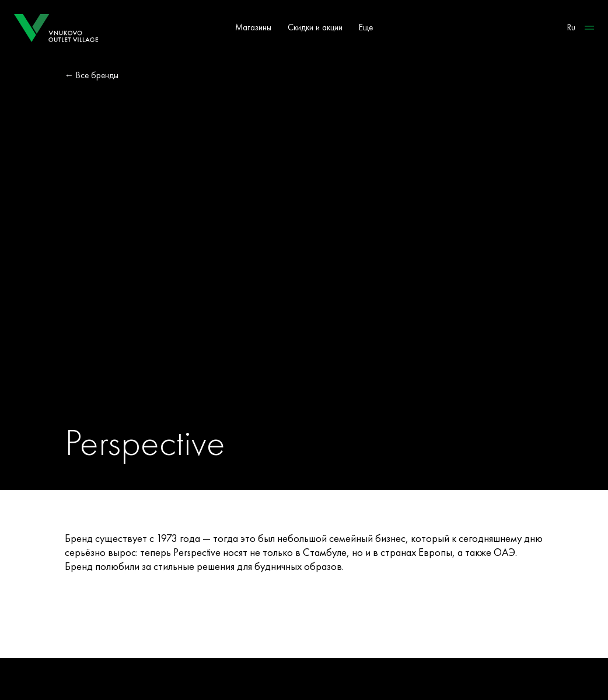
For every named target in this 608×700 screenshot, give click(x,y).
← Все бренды (92, 75)
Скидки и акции (315, 27)
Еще (366, 27)
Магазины (253, 27)
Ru (571, 27)
